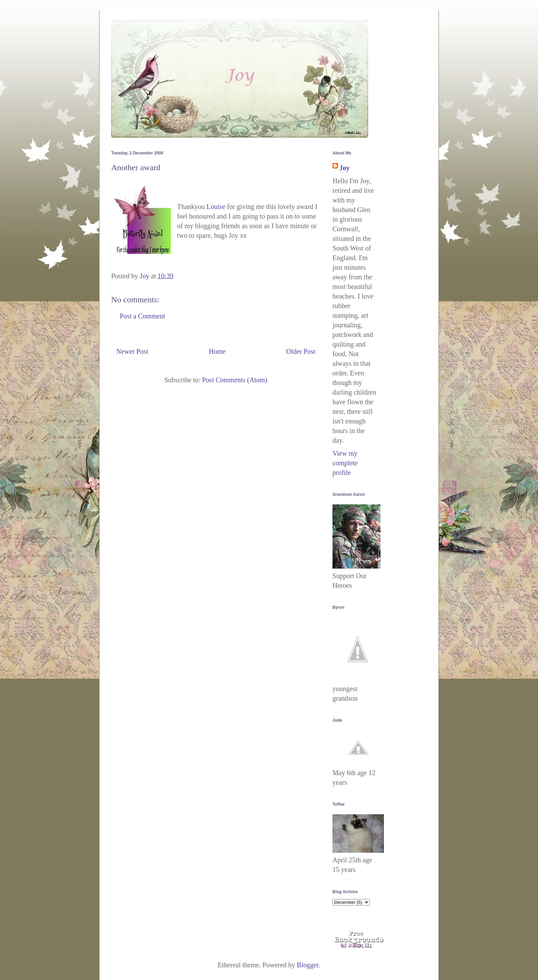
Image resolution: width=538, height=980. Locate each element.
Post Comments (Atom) (235, 380)
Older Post (301, 351)
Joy (344, 168)
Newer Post (132, 351)
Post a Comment (142, 316)
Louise (216, 207)
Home (217, 351)
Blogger (308, 965)
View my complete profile (345, 463)
